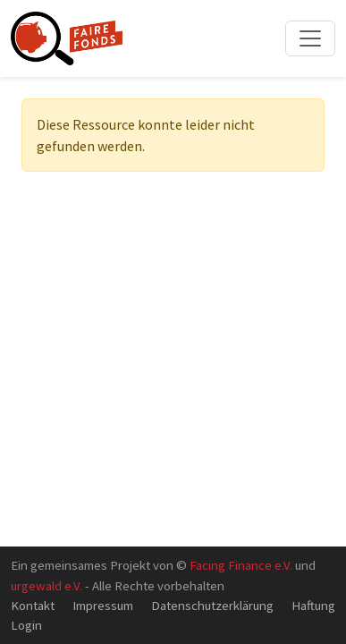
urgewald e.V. (46, 585)
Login (26, 625)
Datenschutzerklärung (212, 605)
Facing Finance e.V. (241, 565)
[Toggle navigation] (310, 38)
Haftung (313, 605)
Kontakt (33, 605)
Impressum (103, 605)
